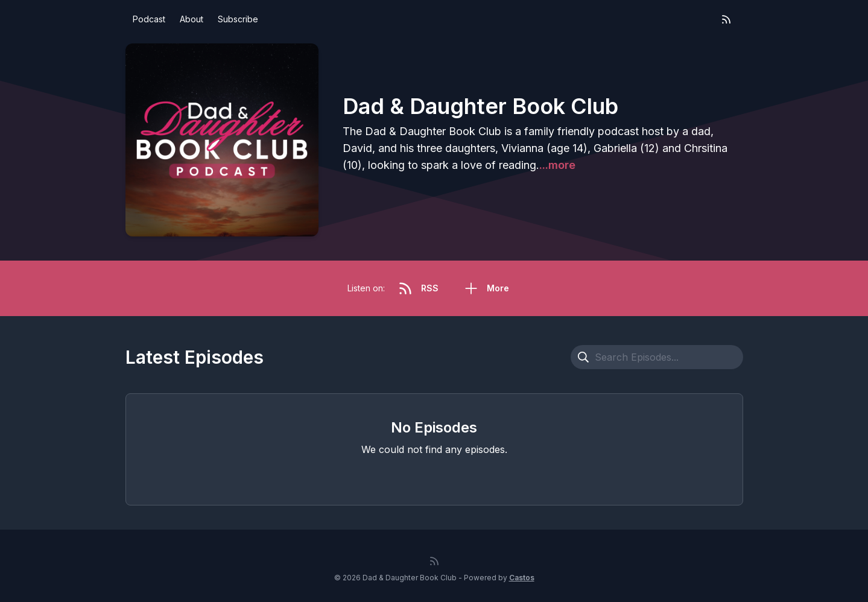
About (192, 19)
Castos (522, 578)
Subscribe (238, 19)
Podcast (149, 19)
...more (557, 165)
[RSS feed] (726, 19)
